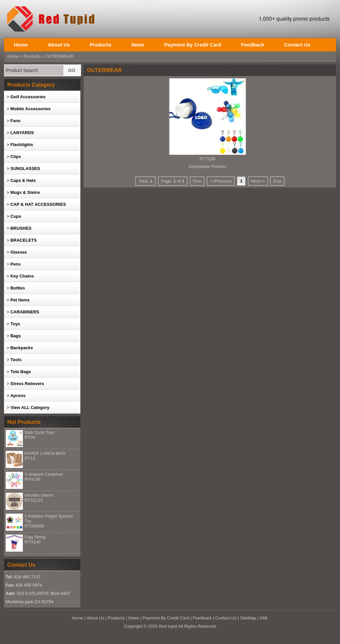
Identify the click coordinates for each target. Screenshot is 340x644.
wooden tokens (39, 498)
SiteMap (248, 618)
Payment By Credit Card (193, 45)
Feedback (253, 45)
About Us (59, 45)
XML (264, 618)
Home (21, 45)
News (138, 45)
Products (100, 45)
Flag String (35, 539)
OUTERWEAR (60, 56)
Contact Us (297, 45)
